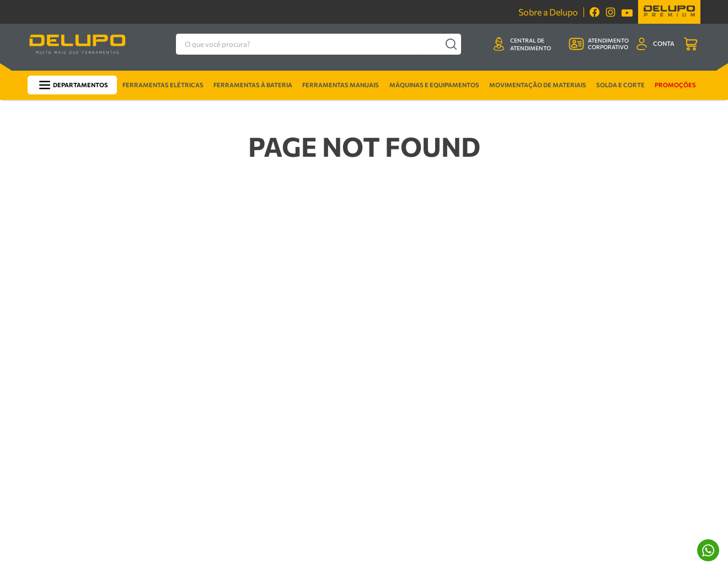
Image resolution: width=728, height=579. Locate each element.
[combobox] (322, 44)
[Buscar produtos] (473, 44)
